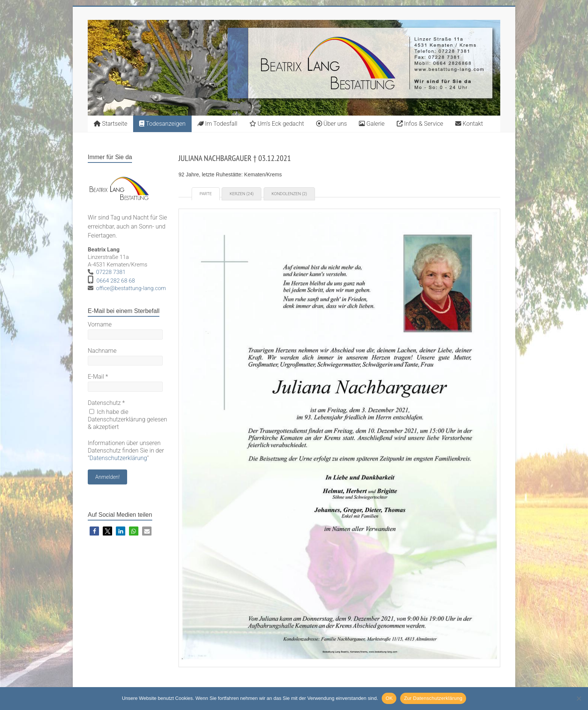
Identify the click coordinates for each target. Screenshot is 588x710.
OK (389, 698)
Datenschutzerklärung (118, 458)
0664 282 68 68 (116, 281)
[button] (94, 531)
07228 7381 (111, 272)
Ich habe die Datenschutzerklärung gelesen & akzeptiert (127, 419)
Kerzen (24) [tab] (241, 194)
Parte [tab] (206, 194)
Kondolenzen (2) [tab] (289, 194)
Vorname (100, 324)
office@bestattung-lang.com (131, 288)
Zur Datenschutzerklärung (433, 698)
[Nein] (579, 698)
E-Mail (98, 377)
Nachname (102, 351)
